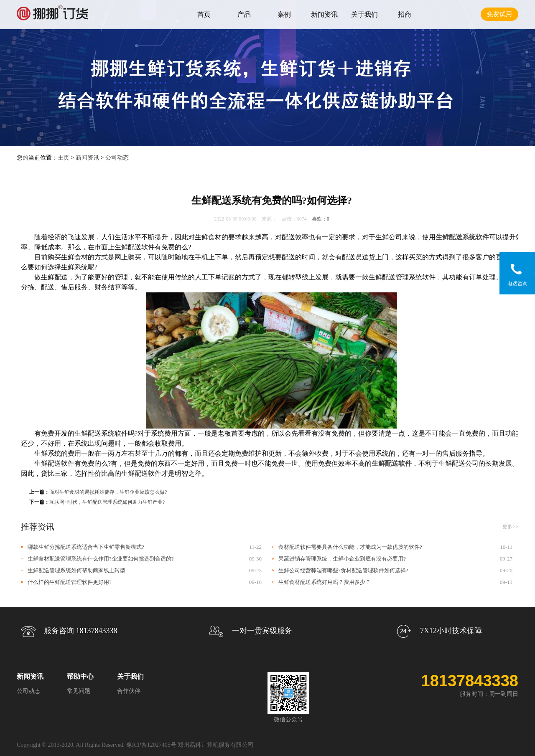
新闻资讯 (324, 14)
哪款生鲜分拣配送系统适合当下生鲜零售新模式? (86, 547)
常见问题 (79, 691)
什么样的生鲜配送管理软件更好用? (70, 582)
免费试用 (499, 14)
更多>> (510, 527)
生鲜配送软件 (392, 463)
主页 (64, 158)
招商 (405, 14)
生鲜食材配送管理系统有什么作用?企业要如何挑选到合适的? (101, 559)
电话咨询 (517, 284)
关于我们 (364, 14)
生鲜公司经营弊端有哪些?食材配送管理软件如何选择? (343, 570)
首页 (204, 14)
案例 (284, 14)
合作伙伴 (129, 691)
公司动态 (117, 158)
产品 (244, 14)
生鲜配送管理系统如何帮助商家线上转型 (76, 570)
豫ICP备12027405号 (151, 745)
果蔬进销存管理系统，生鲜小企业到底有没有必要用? (342, 559)
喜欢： (321, 219)
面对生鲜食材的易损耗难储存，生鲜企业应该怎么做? (108, 492)
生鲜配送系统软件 (462, 237)
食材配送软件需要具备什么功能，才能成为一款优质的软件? (350, 547)
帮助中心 (80, 676)
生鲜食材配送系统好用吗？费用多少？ (325, 582)
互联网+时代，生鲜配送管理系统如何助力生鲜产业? (107, 502)
